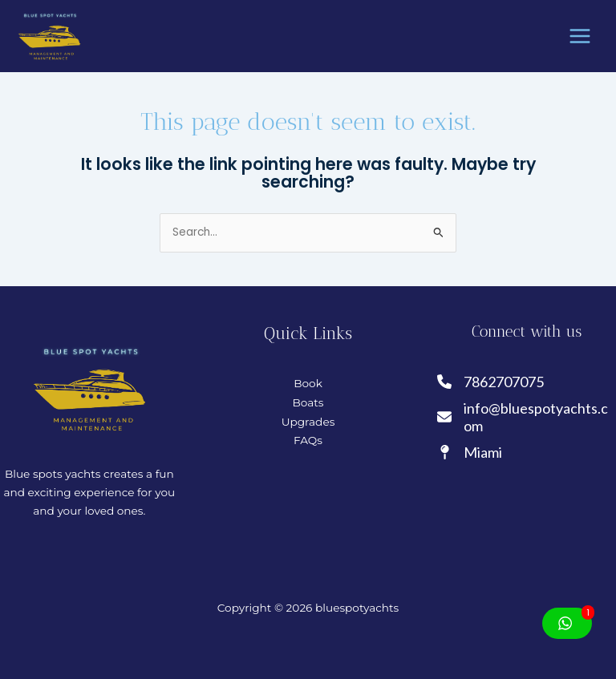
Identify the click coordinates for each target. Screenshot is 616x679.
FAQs (308, 440)
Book (308, 383)
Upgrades (308, 422)
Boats (308, 402)
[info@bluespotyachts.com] (527, 417)
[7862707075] (492, 382)
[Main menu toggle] (580, 36)
